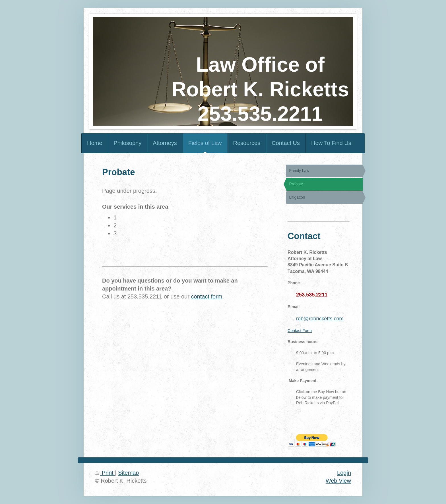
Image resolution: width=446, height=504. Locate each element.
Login (344, 473)
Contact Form (300, 331)
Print (105, 473)
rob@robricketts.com (320, 319)
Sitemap (128, 473)
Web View (338, 481)
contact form (207, 296)
